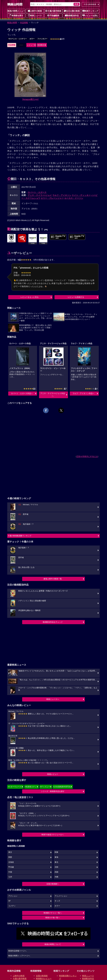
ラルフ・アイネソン (62, 195)
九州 (10, 877)
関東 (56, 852)
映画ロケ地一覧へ (53, 918)
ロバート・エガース (37, 192)
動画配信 (41, 45)
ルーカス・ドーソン (74, 198)
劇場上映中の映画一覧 (53, 579)
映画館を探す (16, 15)
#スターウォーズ (15, 787)
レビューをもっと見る (30, 297)
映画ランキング (90, 11)
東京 (10, 852)
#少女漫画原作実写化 (62, 787)
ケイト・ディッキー (81, 195)
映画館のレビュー (44, 978)
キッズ (57, 901)
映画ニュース (35, 15)
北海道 (11, 862)
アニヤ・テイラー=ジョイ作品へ (53, 395)
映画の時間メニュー (16, 11)
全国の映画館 (42, 976)
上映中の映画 (35, 11)
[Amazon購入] (30, 99)
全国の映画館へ (53, 884)
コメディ (12, 906)
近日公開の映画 (72, 11)
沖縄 (56, 877)
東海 (56, 857)
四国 (56, 872)
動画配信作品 (72, 15)
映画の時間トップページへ (19, 956)
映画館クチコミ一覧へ (53, 913)
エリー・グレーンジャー (52, 198)
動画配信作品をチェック (53, 622)
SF (9, 901)
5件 (57, 39)
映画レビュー (53, 774)
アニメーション (61, 896)
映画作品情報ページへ (17, 951)
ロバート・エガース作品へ (22, 393)
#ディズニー (45, 787)
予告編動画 (53, 15)
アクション (13, 896)
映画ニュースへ (53, 699)
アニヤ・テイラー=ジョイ (40, 195)
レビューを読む (90, 15)
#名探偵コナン (31, 787)
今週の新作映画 (53, 11)
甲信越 (11, 867)
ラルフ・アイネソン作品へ (83, 393)
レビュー (31, 45)
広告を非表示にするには (87, 456)
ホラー (32, 39)
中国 (10, 872)
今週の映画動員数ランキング (20, 536)
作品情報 (24, 23)
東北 (56, 862)
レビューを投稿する (76, 297)
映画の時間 (12, 23)
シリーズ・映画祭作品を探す (53, 791)
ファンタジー (42, 39)
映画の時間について (53, 944)
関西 (10, 857)
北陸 (56, 867)
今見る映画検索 (90, 4)
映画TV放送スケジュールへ (53, 835)
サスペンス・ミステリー (18, 39)
